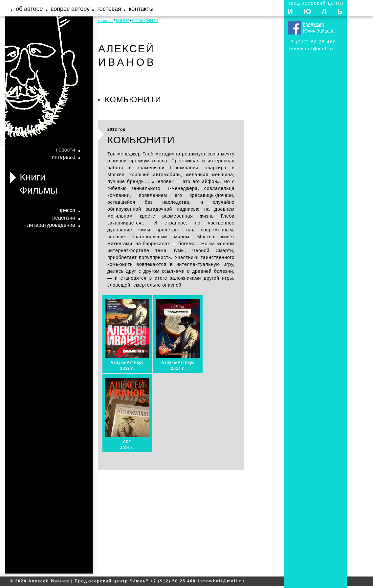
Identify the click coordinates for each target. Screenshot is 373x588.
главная (105, 21)
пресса (67, 210)
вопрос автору (70, 9)
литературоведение (51, 225)
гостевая (109, 9)
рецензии (64, 218)
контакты (141, 9)
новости (66, 150)
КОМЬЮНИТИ (145, 21)
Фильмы (39, 190)
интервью (63, 157)
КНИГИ (122, 21)
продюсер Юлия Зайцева (319, 28)
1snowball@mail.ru (312, 49)
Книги (33, 177)
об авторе (29, 9)
